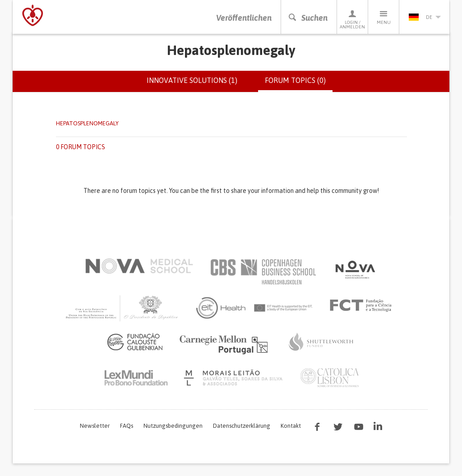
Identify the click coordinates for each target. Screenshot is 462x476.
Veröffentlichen (244, 18)
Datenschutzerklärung (242, 426)
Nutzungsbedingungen (173, 426)
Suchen (308, 18)
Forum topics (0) (299, 84)
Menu (383, 17)
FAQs (127, 426)
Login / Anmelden (352, 19)
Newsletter (95, 426)
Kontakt (291, 426)
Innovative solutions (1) (192, 80)
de (425, 17)
